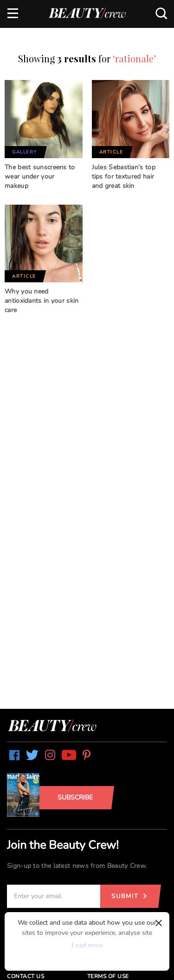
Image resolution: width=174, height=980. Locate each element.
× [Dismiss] (159, 923)
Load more (87, 946)
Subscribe (75, 797)
